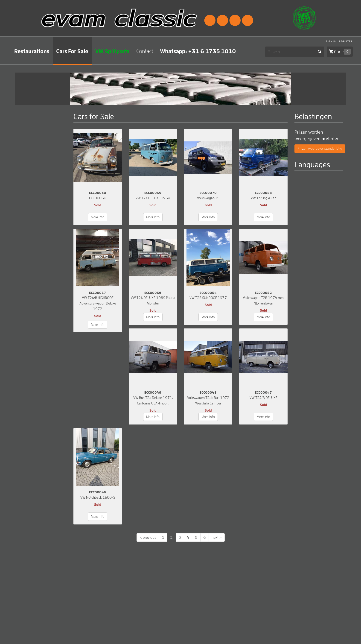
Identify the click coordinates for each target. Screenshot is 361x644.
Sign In (331, 42)
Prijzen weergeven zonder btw (320, 148)
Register (346, 42)
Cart (342, 52)
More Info (98, 217)
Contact (145, 51)
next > (217, 537)
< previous (148, 537)
